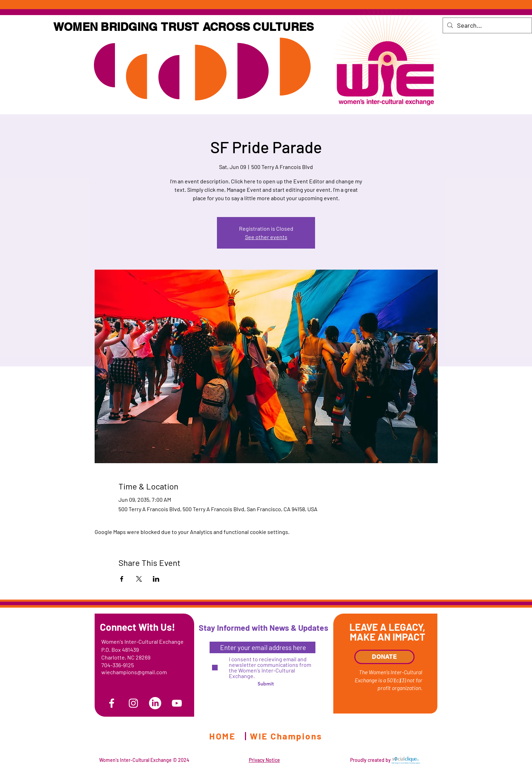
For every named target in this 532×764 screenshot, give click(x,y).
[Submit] (265, 684)
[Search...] (487, 25)
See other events (266, 237)
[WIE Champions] (287, 736)
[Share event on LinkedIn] (156, 579)
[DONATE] (384, 657)
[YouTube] (177, 703)
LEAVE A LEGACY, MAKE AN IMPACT (387, 632)
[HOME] (223, 736)
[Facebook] (112, 703)
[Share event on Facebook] (122, 579)
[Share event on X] (139, 579)
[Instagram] (133, 703)
